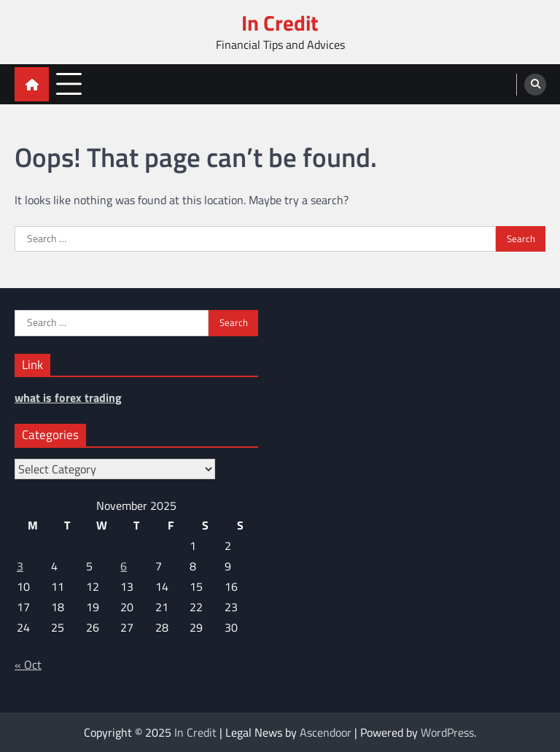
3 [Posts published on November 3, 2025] (20, 566)
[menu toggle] (69, 84)
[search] (535, 85)
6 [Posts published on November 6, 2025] (124, 566)
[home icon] (32, 84)
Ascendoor (326, 732)
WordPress (447, 732)
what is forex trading (68, 398)
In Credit (280, 23)
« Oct (28, 664)
